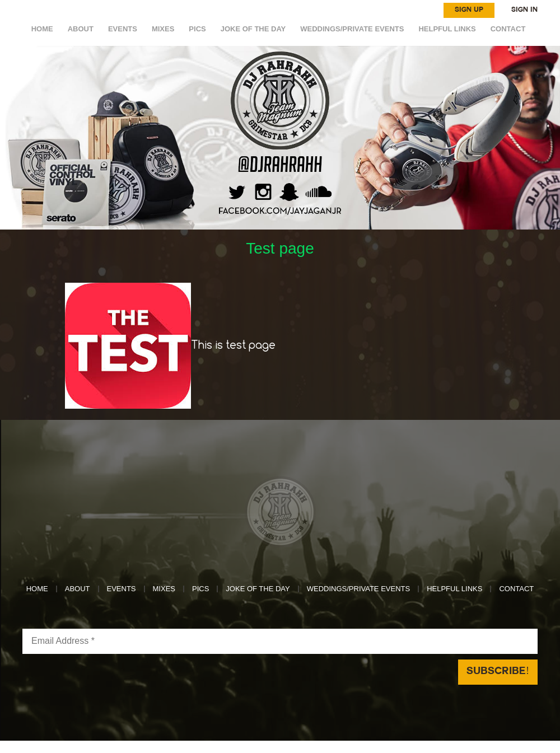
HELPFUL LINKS (447, 29)
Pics (197, 29)
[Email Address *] (280, 641)
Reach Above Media (363, 747)
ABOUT (81, 29)
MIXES (163, 29)
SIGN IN (524, 10)
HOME (42, 29)
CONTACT (508, 29)
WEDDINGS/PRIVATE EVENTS (352, 29)
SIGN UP (469, 10)
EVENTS (123, 29)
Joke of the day (253, 29)
